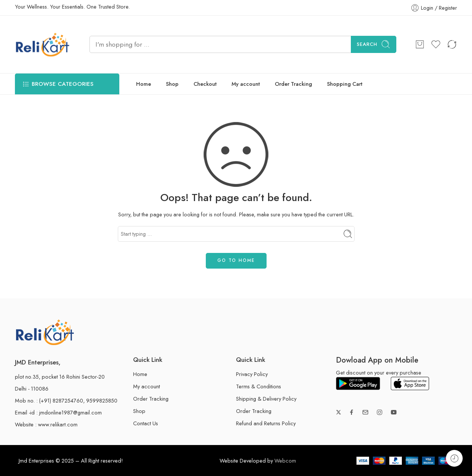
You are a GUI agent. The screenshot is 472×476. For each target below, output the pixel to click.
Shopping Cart (345, 84)
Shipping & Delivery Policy (266, 399)
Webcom (285, 461)
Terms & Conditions (259, 386)
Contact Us (146, 423)
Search (374, 44)
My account (246, 84)
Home (144, 84)
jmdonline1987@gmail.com (70, 412)
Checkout (205, 84)
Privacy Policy (252, 374)
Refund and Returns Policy (266, 423)
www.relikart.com (58, 424)
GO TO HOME (236, 260)
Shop (172, 84)
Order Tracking (293, 84)
